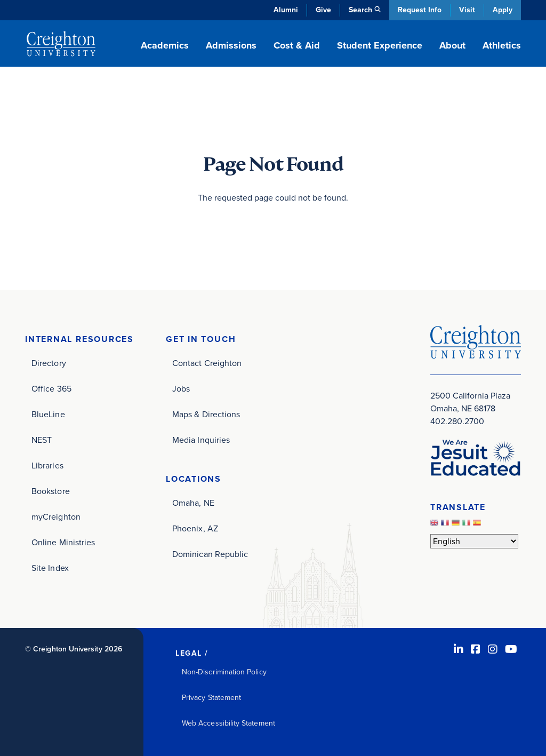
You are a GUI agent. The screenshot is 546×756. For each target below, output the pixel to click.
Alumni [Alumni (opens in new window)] (286, 10)
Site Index (50, 568)
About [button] (452, 45)
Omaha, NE (193, 503)
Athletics (502, 45)
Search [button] (360, 10)
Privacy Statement (211, 698)
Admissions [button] (231, 45)
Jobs (181, 389)
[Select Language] (474, 541)
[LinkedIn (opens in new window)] (459, 649)
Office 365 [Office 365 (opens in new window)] (51, 389)
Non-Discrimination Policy (224, 672)
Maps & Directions (206, 414)
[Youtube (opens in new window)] (511, 649)
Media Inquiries (201, 440)
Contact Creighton (207, 363)
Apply (503, 10)
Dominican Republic (210, 554)
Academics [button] (165, 45)
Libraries (47, 465)
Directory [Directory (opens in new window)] (49, 363)
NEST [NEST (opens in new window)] (42, 440)
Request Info (420, 10)
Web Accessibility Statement (228, 723)
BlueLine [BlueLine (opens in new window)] (48, 414)
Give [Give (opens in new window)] (323, 10)
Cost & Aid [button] (297, 45)
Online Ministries (63, 542)
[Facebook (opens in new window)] (476, 649)
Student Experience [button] (380, 45)
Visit (467, 10)
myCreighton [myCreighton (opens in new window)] (56, 517)
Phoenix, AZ (195, 528)
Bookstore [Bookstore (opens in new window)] (51, 491)
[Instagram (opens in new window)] (493, 649)
